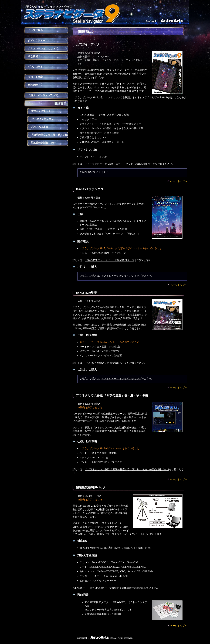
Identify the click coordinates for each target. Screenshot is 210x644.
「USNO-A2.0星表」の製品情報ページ (106, 363)
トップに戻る (35, 30)
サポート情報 (35, 77)
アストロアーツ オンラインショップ (121, 276)
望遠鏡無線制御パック (43, 143)
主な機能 (33, 56)
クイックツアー (37, 41)
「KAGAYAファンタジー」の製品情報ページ (110, 260)
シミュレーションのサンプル (44, 49)
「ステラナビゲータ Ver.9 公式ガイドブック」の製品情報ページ (120, 164)
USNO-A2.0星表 (40, 127)
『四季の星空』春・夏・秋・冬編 (49, 135)
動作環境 (33, 85)
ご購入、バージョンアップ (43, 95)
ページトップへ (179, 181)
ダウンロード (35, 67)
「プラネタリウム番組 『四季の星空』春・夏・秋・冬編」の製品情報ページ (127, 469)
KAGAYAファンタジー (43, 119)
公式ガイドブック (41, 111)
